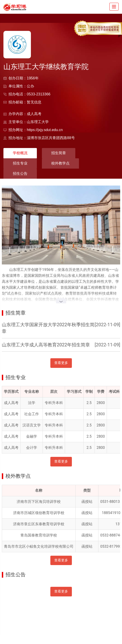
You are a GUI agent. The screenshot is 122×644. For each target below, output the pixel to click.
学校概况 (20, 153)
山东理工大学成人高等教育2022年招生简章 (46, 345)
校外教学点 (60, 163)
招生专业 (20, 163)
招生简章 (59, 153)
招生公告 (20, 174)
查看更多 (61, 363)
